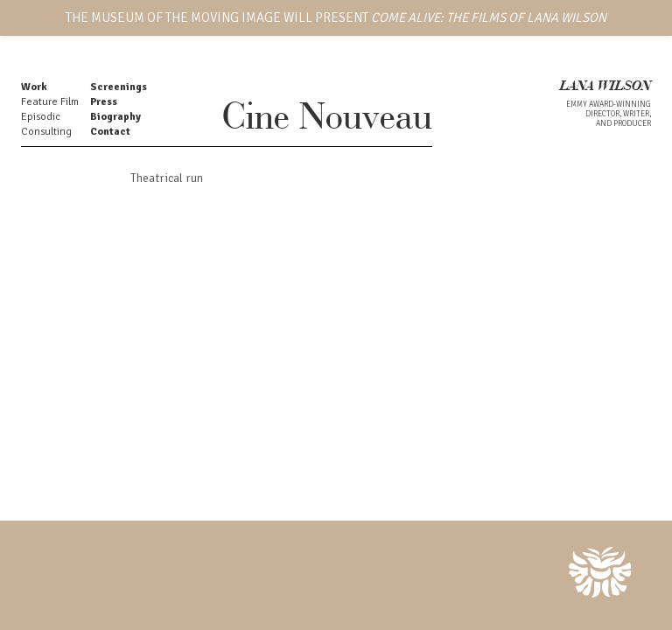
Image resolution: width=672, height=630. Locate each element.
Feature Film (50, 102)
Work (34, 87)
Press (104, 102)
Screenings (119, 87)
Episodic (41, 117)
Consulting (46, 132)
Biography (115, 117)
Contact (110, 132)
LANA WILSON (605, 87)
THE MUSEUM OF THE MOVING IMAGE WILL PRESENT (336, 17)
